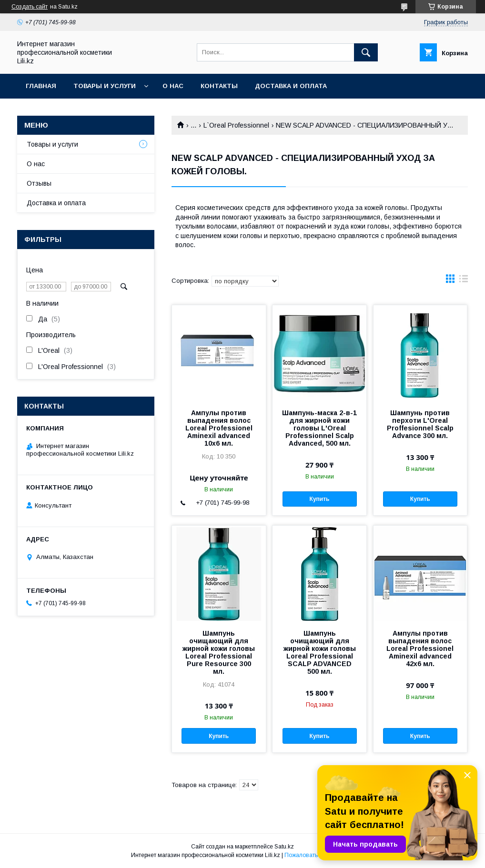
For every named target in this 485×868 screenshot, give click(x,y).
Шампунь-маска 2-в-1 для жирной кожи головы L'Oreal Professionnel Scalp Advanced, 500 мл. (319, 428)
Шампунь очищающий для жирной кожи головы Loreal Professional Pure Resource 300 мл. (219, 652)
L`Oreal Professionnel (236, 125)
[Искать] (366, 52)
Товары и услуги (105, 86)
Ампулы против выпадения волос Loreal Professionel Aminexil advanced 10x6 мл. (219, 428)
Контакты (219, 86)
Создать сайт (30, 7)
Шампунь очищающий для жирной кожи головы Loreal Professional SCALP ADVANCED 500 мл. (320, 652)
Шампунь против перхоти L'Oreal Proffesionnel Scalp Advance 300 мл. (420, 424)
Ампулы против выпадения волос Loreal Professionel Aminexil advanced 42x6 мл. (420, 649)
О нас (173, 86)
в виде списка (464, 281)
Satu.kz (284, 847)
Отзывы (39, 183)
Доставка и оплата (291, 86)
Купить (320, 499)
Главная (41, 86)
